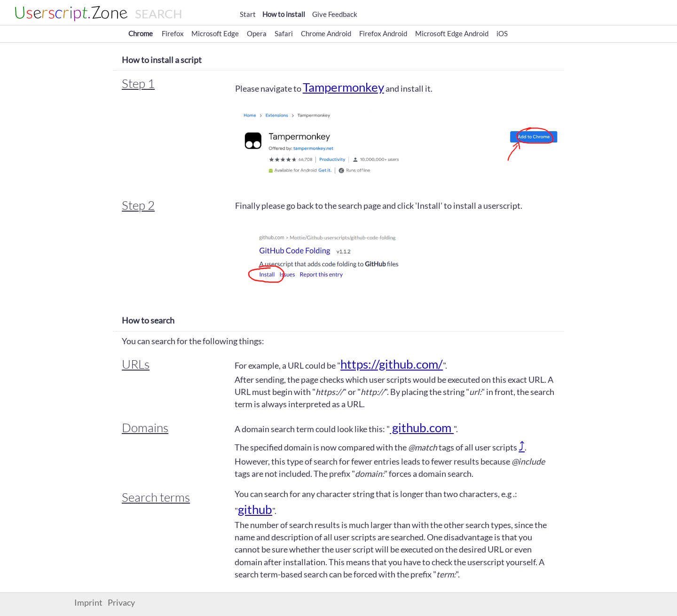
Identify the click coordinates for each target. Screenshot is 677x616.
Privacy (121, 603)
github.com (422, 427)
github (255, 509)
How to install (284, 14)
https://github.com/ (392, 364)
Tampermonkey (343, 87)
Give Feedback (335, 14)
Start (248, 14)
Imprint (88, 603)
